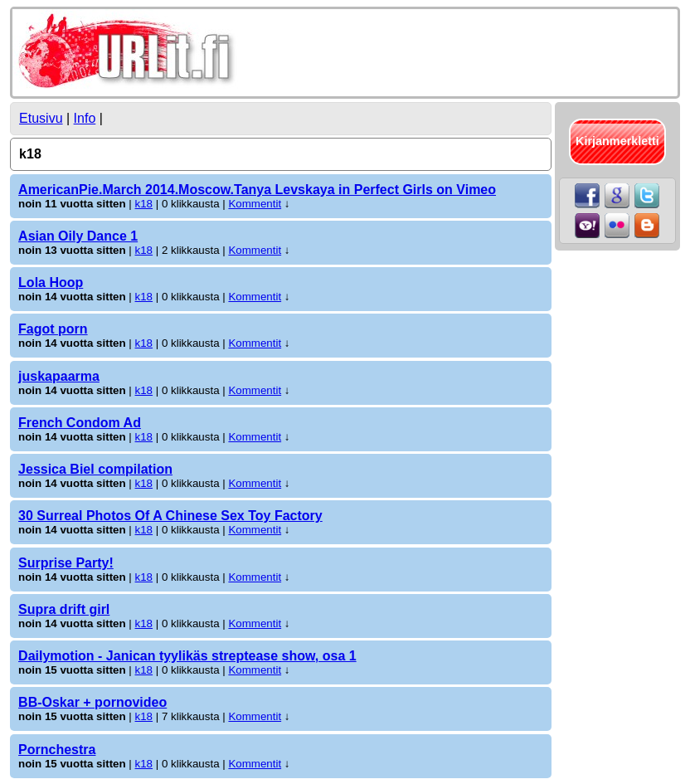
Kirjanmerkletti (617, 141)
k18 (144, 204)
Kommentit (255, 204)
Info (85, 118)
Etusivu (41, 118)
